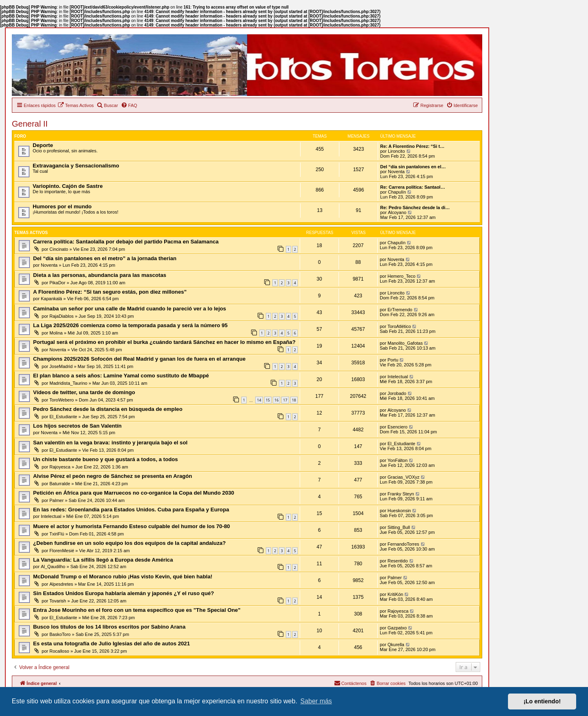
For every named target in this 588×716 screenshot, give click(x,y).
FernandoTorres (403, 544)
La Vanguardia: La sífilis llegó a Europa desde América (103, 560)
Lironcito (396, 151)
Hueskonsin (399, 511)
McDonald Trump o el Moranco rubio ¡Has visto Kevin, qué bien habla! (123, 577)
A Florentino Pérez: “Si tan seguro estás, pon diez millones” (110, 292)
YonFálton (398, 460)
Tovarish (58, 601)
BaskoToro (60, 634)
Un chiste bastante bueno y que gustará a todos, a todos (106, 459)
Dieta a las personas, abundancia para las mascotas (100, 275)
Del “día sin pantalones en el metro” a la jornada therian (105, 258)
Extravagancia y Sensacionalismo (76, 166)
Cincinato (59, 249)
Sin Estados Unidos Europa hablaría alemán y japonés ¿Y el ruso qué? (124, 593)
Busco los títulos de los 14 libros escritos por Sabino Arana (109, 627)
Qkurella (396, 645)
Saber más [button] (316, 701)
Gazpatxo (397, 628)
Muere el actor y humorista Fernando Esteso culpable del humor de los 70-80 (131, 526)
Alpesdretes (61, 584)
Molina (56, 333)
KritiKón (395, 594)
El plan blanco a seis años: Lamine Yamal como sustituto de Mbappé (121, 376)
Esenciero (398, 427)
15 (268, 400)
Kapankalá (51, 299)
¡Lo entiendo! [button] (542, 701)
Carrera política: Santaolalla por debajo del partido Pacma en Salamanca (126, 242)
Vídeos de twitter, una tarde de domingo (84, 392)
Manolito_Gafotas (405, 343)
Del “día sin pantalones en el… (413, 167)
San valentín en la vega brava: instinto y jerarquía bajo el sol (110, 443)
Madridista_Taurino (68, 383)
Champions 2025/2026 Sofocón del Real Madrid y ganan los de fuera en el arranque (139, 359)
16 (276, 400)
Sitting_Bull (399, 527)
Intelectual (398, 377)
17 (285, 400)
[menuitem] (76, 105)
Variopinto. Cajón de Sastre (68, 186)
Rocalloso (59, 651)
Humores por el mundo (62, 206)
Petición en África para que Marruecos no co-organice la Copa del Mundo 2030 (134, 493)
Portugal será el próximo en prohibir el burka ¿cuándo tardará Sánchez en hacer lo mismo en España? (164, 342)
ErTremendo (400, 310)
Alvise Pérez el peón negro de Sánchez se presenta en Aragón (112, 476)
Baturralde (60, 484)
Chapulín (397, 192)
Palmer (57, 500)
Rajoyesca (60, 467)
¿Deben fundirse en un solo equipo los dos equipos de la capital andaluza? (129, 543)
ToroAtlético (399, 326)
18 (294, 400)
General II (30, 124)
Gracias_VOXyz (403, 477)
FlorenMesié (62, 551)
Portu (393, 360)
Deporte (43, 145)
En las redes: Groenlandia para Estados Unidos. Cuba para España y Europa (131, 510)
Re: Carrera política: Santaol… (413, 187)
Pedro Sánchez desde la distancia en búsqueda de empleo (108, 409)
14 (259, 400)
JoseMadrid (61, 366)
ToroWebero (62, 400)
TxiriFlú (57, 534)
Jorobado (397, 393)
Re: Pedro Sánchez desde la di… (415, 207)
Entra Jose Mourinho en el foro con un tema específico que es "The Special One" (137, 610)
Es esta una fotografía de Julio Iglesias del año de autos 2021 (111, 644)
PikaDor (57, 283)
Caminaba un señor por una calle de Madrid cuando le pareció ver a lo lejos (130, 309)
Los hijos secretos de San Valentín (77, 426)
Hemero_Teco (401, 276)
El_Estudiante (63, 417)
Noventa (396, 172)
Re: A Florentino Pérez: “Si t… (412, 146)
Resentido (398, 561)
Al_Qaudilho (53, 567)
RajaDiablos (61, 316)
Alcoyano (397, 212)
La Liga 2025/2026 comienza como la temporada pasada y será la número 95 (130, 325)
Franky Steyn (401, 494)
